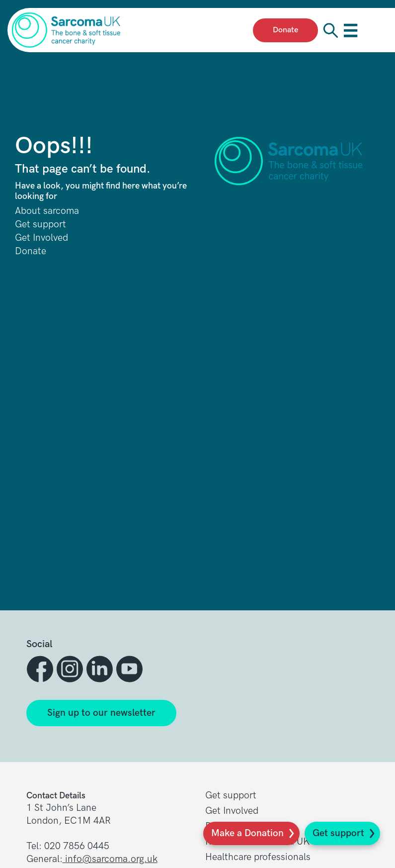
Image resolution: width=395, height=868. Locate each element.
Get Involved (41, 238)
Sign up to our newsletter (101, 713)
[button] (41, 669)
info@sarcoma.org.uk (110, 859)
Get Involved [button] (232, 811)
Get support (338, 833)
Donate (31, 251)
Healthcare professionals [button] (258, 857)
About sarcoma (47, 211)
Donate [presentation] (285, 30)
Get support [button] (231, 796)
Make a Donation (247, 833)
